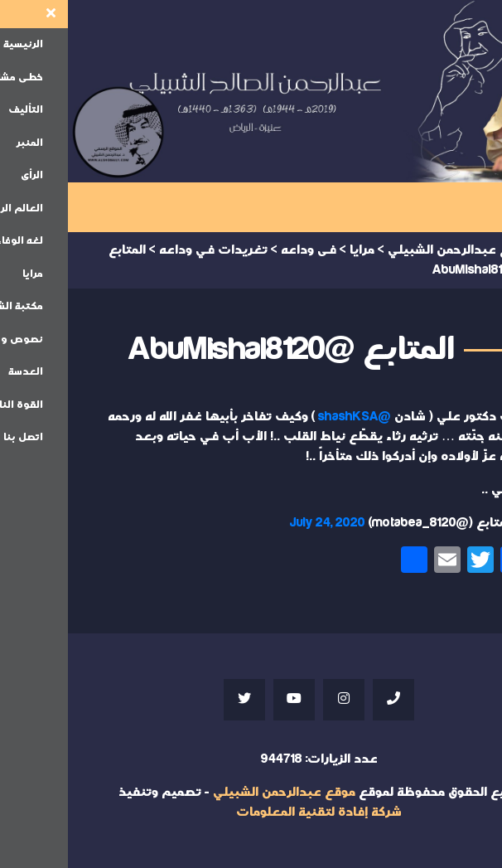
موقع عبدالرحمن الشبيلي (216, 792)
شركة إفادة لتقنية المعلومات (251, 812)
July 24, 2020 (260, 523)
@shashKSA (287, 417)
